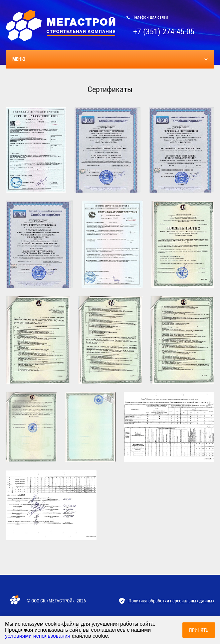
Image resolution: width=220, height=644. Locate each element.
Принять (199, 630)
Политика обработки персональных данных (171, 601)
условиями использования (38, 636)
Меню (19, 59)
